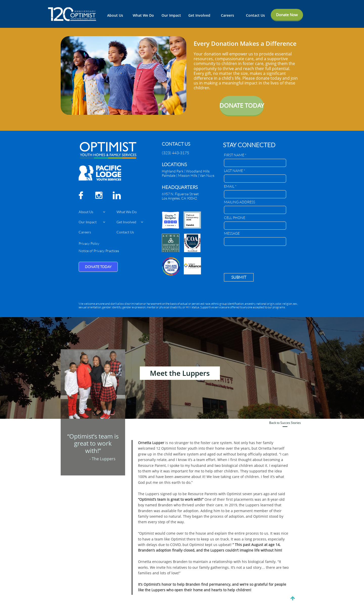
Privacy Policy (89, 243)
